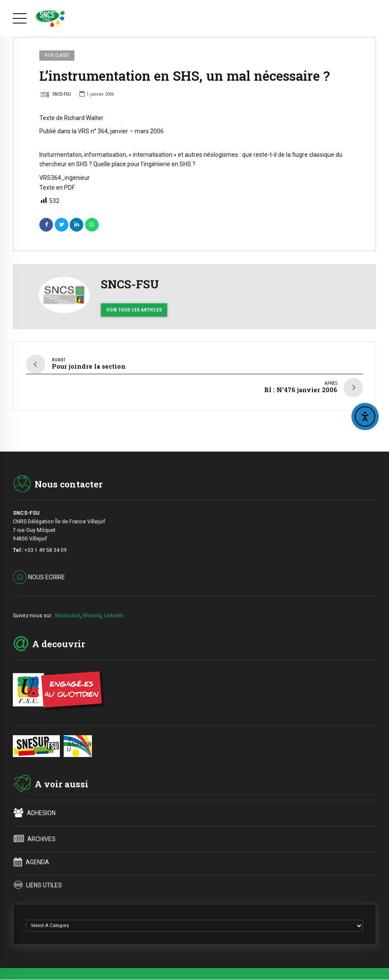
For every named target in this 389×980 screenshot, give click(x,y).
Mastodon (68, 612)
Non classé (57, 55)
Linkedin (114, 612)
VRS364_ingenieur (65, 178)
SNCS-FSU (55, 95)
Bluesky (92, 612)
